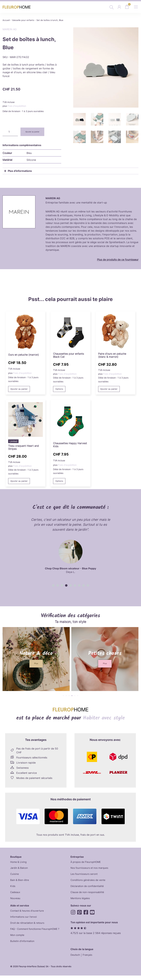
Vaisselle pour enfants (23, 20)
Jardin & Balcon (20, 869)
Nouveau (16, 901)
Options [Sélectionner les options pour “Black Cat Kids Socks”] (60, 389)
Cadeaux (16, 895)
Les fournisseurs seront (85, 876)
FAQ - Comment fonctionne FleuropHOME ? (37, 933)
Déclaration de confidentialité (88, 888)
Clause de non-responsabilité (88, 895)
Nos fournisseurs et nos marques (90, 869)
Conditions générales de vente (89, 882)
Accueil (6, 20)
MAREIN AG (10, 29)
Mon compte (18, 940)
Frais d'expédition (17, 106)
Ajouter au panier (34, 132)
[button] (53, 586)
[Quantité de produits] (10, 132)
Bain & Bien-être (20, 882)
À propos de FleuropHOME (87, 863)
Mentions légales (81, 901)
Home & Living (19, 863)
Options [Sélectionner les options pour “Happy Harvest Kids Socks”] (60, 482)
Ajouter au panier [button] (20, 389)
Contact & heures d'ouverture (28, 914)
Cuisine (15, 876)
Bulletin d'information (23, 946)
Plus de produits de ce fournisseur (118, 260)
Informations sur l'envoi (24, 920)
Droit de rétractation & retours (29, 927)
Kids (13, 888)
